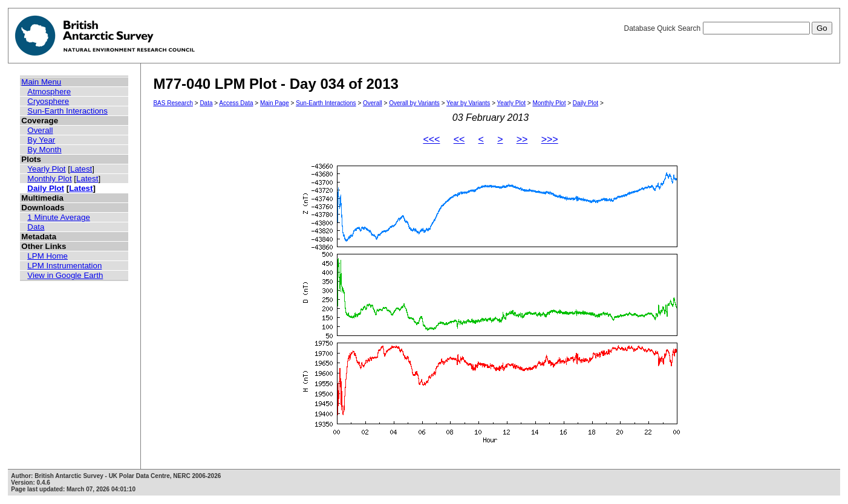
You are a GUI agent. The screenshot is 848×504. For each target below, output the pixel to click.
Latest (81, 169)
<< (459, 139)
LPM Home (47, 256)
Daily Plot (46, 188)
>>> (550, 139)
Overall (40, 130)
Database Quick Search (728, 28)
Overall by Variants (414, 103)
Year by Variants (468, 103)
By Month (44, 150)
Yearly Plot (46, 169)
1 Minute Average (59, 217)
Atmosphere (49, 92)
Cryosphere (48, 101)
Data (36, 227)
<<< (431, 139)
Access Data (236, 103)
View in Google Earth (65, 275)
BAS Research (173, 103)
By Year (41, 140)
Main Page (275, 103)
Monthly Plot (49, 179)
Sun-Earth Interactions (67, 111)
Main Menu (41, 82)
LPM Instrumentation (64, 266)
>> (522, 139)
